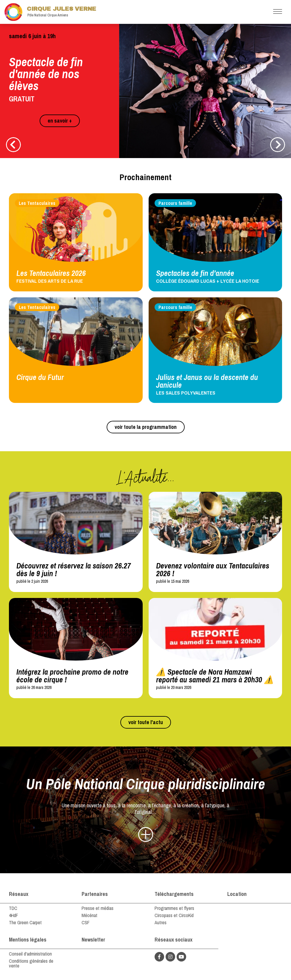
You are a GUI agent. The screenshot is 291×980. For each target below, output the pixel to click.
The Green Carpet (25, 922)
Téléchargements (174, 894)
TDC (13, 908)
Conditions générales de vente (31, 963)
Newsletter (93, 940)
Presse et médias (98, 908)
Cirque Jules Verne (50, 12)
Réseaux (19, 894)
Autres (161, 922)
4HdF (14, 915)
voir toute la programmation (146, 427)
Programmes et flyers (174, 908)
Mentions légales (28, 940)
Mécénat (90, 915)
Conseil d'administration (30, 954)
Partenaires (95, 894)
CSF (86, 922)
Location (237, 894)
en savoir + (60, 121)
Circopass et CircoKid (174, 915)
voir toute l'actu (146, 722)
